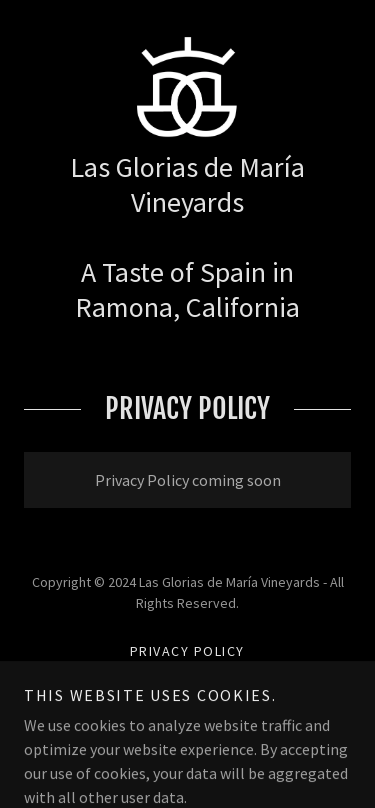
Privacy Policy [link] (187, 651)
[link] (188, 87)
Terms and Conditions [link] (187, 677)
